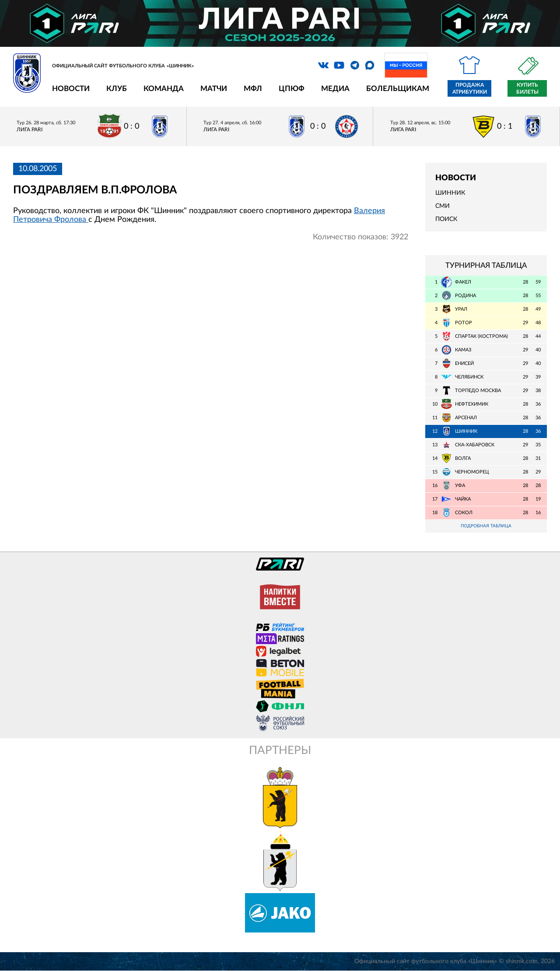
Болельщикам (398, 89)
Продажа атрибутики (470, 88)
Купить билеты (527, 88)
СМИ (443, 206)
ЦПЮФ (292, 89)
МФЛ (253, 89)
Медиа (335, 89)
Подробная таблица (486, 526)
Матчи (214, 89)
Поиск (446, 219)
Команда (164, 89)
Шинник (450, 193)
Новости (71, 89)
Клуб (117, 89)
